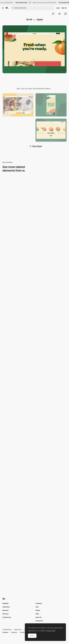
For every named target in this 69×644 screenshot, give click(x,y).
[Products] (51, 130)
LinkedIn (22, 632)
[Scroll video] (34, 506)
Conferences (7, 617)
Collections (6, 607)
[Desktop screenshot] (18, 105)
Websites (5, 603)
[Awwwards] (7, 8)
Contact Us (39, 621)
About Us (39, 617)
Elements (5, 610)
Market (38, 610)
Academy (39, 603)
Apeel (40, 19)
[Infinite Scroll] (34, 251)
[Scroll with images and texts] (34, 557)
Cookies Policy (7, 629)
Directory (6, 614)
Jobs (37, 607)
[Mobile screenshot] (51, 105)
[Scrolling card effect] (34, 455)
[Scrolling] (34, 200)
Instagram (14, 632)
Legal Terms (18, 629)
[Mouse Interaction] (18, 130)
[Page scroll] (34, 404)
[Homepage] (34, 353)
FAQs (37, 614)
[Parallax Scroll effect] (34, 302)
